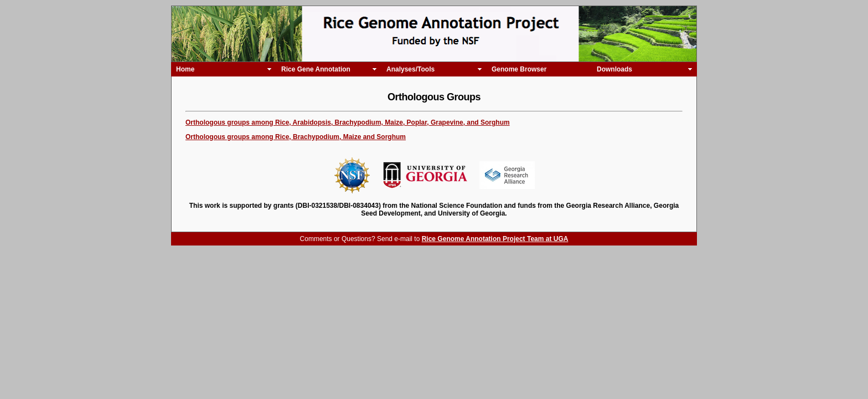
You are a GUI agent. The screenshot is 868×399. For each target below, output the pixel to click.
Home (185, 69)
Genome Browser (519, 69)
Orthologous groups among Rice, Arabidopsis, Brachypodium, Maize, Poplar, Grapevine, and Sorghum (348, 122)
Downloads (614, 69)
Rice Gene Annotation (316, 69)
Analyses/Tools (410, 69)
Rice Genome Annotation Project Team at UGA (495, 239)
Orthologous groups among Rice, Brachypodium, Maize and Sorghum (296, 137)
